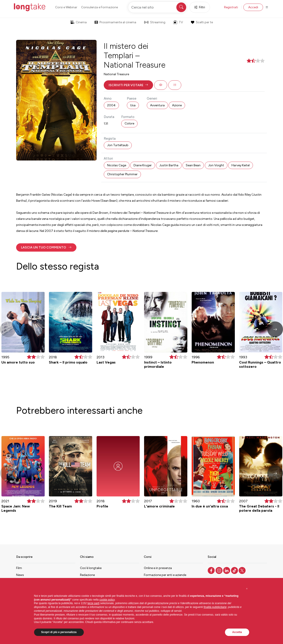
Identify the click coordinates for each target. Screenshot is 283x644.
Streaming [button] (155, 22)
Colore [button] (129, 123)
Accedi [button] (253, 7)
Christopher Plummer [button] (122, 174)
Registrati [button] (231, 7)
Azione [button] (177, 105)
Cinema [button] (78, 22)
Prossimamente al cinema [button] (115, 22)
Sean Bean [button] (193, 165)
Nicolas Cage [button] (117, 165)
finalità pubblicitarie (215, 607)
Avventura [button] (157, 105)
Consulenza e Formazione (99, 7)
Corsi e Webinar (66, 7)
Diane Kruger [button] (143, 165)
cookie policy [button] (107, 600)
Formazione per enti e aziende (165, 575)
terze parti (93, 603)
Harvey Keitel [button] (241, 165)
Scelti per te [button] (202, 22)
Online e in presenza (158, 568)
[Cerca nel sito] (158, 7)
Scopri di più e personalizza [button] (59, 632)
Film (19, 568)
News (20, 575)
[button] (128, 85)
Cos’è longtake (91, 568)
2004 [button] (111, 105)
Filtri (200, 7)
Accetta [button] (237, 632)
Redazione (87, 575)
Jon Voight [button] (216, 165)
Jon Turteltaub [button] (118, 145)
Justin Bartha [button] (169, 165)
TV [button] (178, 22)
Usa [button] (133, 105)
